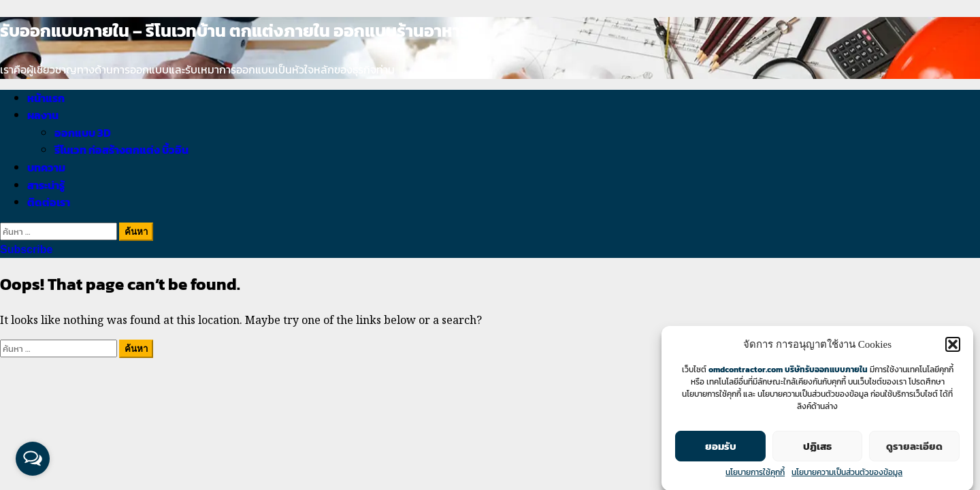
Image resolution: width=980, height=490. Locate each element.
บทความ (46, 167)
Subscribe (26, 249)
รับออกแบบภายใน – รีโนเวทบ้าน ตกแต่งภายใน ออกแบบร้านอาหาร (234, 31)
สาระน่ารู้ (46, 185)
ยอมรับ (721, 447)
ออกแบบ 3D (83, 133)
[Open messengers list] (33, 459)
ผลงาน (43, 115)
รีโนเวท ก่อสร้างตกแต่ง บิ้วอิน (121, 150)
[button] (953, 346)
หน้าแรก (46, 98)
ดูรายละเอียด (914, 447)
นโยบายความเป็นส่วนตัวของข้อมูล (847, 474)
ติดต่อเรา (49, 202)
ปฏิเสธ (817, 447)
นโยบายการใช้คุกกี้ (755, 474)
